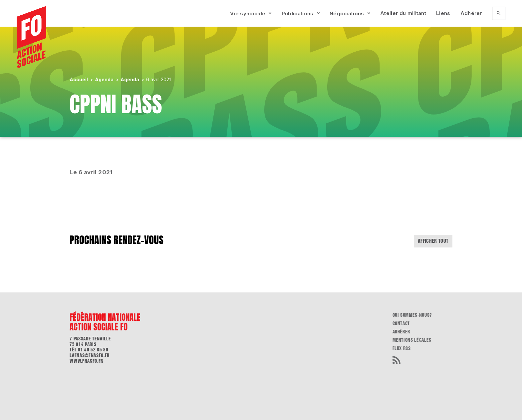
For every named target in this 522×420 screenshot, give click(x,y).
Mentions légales (412, 340)
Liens (443, 13)
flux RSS (402, 348)
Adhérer (471, 13)
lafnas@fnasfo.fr (89, 355)
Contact (401, 323)
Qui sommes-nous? (412, 315)
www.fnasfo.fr (86, 361)
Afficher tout (433, 241)
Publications (298, 13)
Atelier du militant (403, 13)
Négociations (347, 13)
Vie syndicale (248, 13)
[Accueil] (31, 37)
